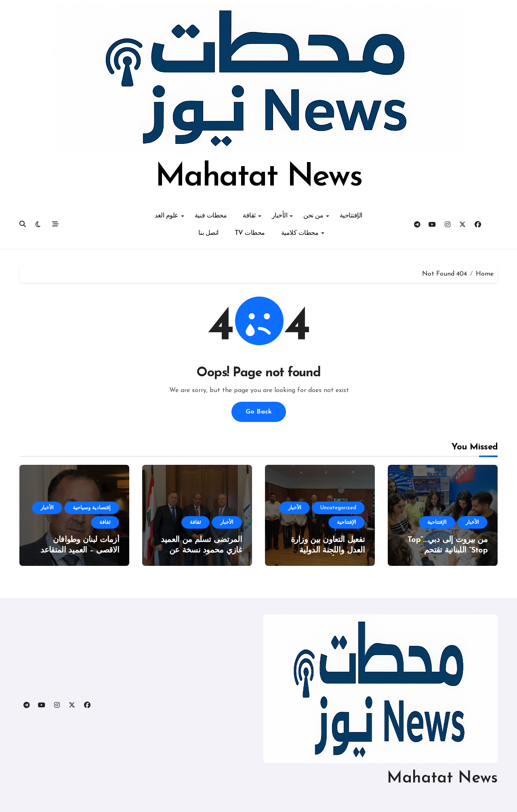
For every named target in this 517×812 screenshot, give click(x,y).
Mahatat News (258, 177)
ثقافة (252, 216)
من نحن (316, 216)
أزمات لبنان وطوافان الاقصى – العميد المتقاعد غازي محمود (80, 550)
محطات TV (250, 233)
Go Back (259, 412)
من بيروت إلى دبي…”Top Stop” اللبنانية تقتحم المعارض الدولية (448, 550)
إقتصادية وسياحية (92, 508)
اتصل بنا (208, 233)
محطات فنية (211, 216)
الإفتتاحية (351, 216)
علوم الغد (169, 216)
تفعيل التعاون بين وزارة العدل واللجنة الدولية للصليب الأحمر (328, 550)
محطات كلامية (303, 233)
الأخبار (283, 216)
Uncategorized (338, 508)
